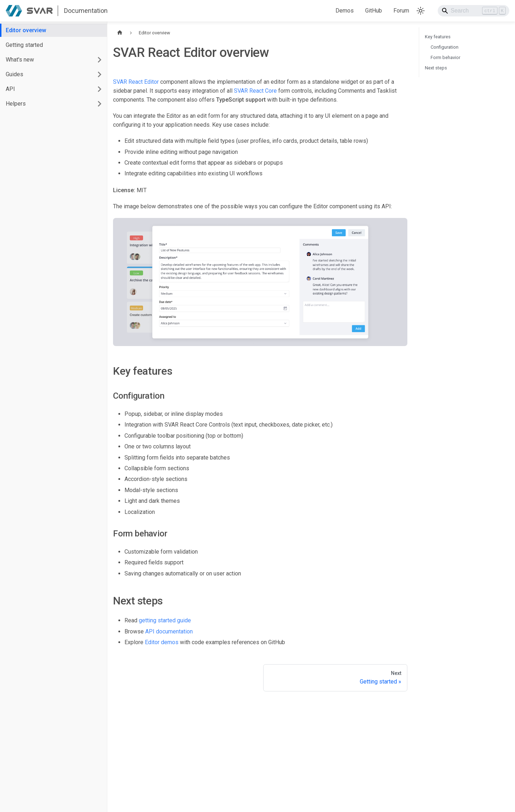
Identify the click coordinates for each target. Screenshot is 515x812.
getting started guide (165, 620)
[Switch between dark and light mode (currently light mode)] (421, 11)
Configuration (445, 47)
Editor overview (26, 30)
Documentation (86, 11)
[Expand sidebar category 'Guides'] (99, 74)
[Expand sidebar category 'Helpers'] (99, 104)
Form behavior (445, 57)
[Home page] (120, 33)
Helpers (16, 104)
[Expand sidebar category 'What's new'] (99, 60)
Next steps (436, 68)
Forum (401, 11)
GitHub (374, 11)
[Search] (474, 11)
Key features (438, 37)
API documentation (169, 631)
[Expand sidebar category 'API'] (99, 89)
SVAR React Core (255, 91)
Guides (14, 74)
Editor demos (162, 642)
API (10, 89)
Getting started (24, 45)
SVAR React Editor (136, 82)
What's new (20, 60)
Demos (345, 11)
